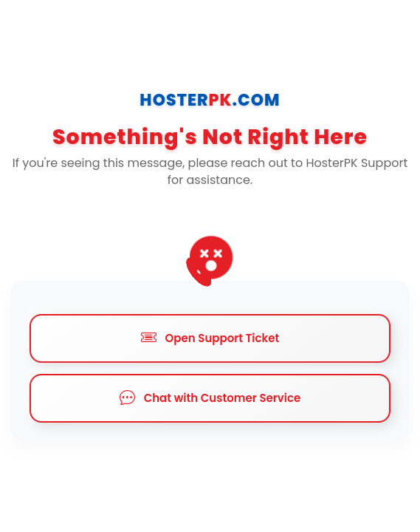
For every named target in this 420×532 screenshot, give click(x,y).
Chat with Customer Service (210, 398)
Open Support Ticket (210, 338)
